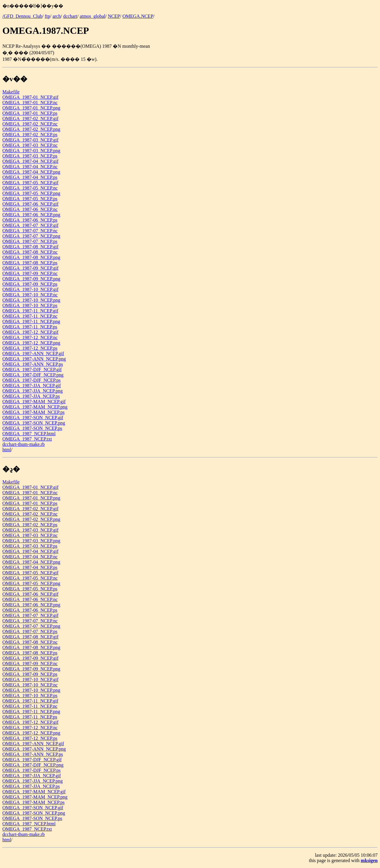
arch (57, 16)
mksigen (369, 860)
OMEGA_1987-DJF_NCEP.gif (32, 369)
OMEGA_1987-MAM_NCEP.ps (33, 412)
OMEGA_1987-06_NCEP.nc (30, 209)
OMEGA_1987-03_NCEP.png (31, 151)
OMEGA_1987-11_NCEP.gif (30, 311)
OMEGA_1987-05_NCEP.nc (30, 188)
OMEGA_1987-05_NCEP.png (31, 193)
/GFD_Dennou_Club (22, 16)
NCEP (114, 16)
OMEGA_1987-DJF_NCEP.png (33, 375)
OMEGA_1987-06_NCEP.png (31, 215)
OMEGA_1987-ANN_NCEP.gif (33, 353)
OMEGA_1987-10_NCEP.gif (30, 289)
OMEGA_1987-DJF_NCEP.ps (31, 380)
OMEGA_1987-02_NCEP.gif (30, 119)
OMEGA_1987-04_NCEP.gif (30, 161)
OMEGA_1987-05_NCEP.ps (30, 199)
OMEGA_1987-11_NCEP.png (31, 321)
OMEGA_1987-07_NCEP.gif (30, 225)
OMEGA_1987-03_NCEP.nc (30, 145)
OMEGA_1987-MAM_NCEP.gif (34, 402)
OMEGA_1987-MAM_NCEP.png (35, 407)
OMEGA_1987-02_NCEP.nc (30, 124)
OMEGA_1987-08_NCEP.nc (30, 252)
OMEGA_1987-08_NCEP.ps (30, 263)
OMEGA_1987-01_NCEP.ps (30, 113)
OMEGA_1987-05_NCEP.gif (30, 183)
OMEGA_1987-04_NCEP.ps (30, 177)
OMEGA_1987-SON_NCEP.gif (33, 418)
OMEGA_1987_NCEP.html (29, 434)
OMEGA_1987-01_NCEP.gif (30, 97)
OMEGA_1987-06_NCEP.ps (30, 220)
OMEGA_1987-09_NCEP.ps (30, 284)
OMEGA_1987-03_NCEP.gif (30, 140)
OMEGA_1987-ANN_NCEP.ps (33, 364)
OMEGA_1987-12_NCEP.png (31, 343)
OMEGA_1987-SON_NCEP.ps (32, 428)
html (7, 450)
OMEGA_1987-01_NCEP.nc (30, 102)
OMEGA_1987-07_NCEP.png (31, 236)
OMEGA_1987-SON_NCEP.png (34, 423)
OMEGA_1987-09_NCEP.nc (30, 273)
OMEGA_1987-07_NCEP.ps (30, 241)
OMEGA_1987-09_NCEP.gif (30, 268)
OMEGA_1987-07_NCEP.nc (30, 231)
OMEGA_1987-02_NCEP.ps (30, 135)
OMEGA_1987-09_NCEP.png (31, 279)
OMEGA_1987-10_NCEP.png (31, 300)
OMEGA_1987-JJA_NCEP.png (33, 391)
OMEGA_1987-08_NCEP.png (31, 257)
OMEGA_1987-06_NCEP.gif (30, 204)
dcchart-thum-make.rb (24, 444)
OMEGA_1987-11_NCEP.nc (30, 316)
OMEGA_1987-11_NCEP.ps (30, 327)
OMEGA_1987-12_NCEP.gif (30, 332)
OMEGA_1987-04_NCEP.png (31, 172)
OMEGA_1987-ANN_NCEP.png (34, 359)
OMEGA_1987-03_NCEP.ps (30, 156)
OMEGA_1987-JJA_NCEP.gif (32, 385)
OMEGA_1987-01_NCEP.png (31, 108)
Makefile (11, 92)
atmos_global (92, 16)
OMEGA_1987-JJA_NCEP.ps (31, 396)
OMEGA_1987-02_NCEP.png (31, 129)
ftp (47, 16)
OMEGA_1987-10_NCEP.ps (30, 305)
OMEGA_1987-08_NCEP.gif (30, 247)
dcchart (70, 16)
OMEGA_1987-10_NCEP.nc (30, 295)
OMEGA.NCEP (138, 16)
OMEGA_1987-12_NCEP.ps (30, 348)
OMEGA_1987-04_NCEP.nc (30, 167)
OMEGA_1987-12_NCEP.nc (30, 337)
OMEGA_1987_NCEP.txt (27, 439)
